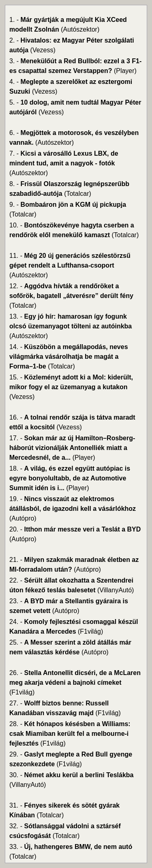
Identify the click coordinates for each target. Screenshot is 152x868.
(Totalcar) (78, 194)
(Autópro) (23, 518)
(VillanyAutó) (116, 590)
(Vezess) (43, 50)
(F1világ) (90, 631)
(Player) (125, 71)
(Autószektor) (80, 29)
